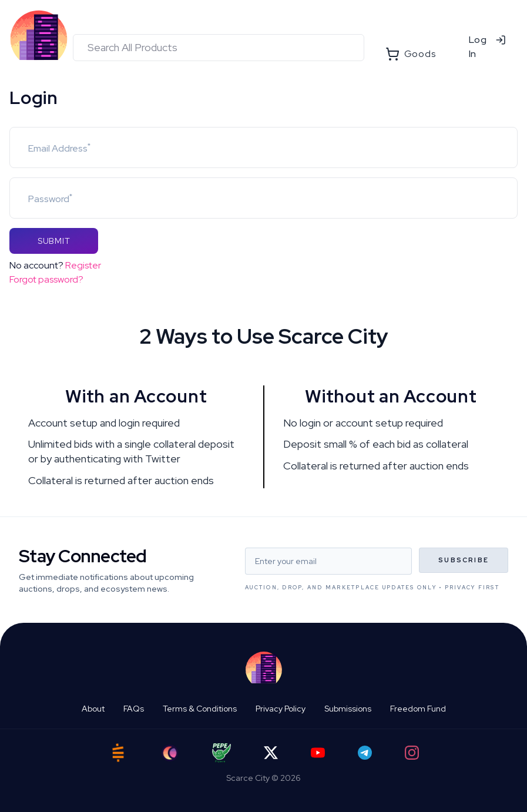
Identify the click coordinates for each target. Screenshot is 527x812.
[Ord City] (170, 753)
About (93, 709)
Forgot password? (46, 279)
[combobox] (219, 48)
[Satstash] (118, 753)
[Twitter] (271, 753)
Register (83, 265)
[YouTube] (318, 753)
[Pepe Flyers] (221, 753)
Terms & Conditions (200, 709)
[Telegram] (365, 753)
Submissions (348, 709)
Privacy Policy (281, 709)
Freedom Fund (418, 709)
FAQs (134, 709)
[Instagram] (412, 753)
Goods (411, 54)
